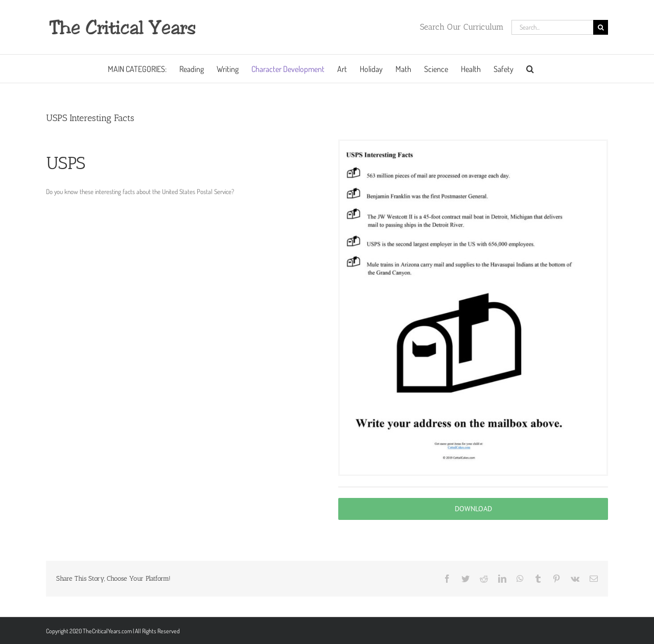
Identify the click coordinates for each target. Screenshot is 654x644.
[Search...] (552, 27)
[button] (530, 69)
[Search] (601, 27)
